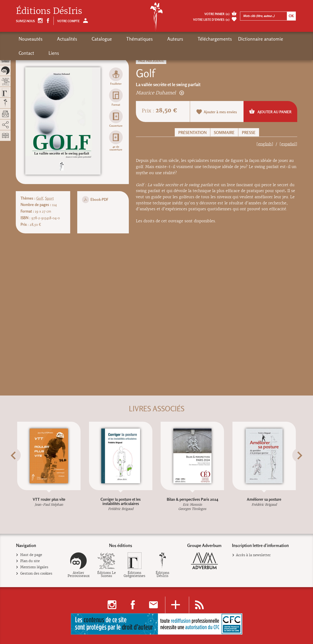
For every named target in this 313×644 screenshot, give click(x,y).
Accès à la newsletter (253, 555)
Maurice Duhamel (160, 93)
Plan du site (30, 561)
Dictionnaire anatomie (219, 39)
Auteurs (142, 39)
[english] (265, 144)
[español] (288, 144)
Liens (275, 39)
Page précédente (151, 61)
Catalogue (85, 39)
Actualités (59, 39)
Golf (40, 198)
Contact (256, 39)
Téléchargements (174, 39)
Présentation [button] (192, 133)
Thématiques (115, 39)
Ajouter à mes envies (217, 112)
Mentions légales (34, 567)
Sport (49, 198)
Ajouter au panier (270, 111)
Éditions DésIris (49, 11)
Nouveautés (31, 39)
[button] (22, 467)
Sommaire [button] (224, 133)
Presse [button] (249, 133)
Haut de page (31, 555)
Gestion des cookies (36, 574)
